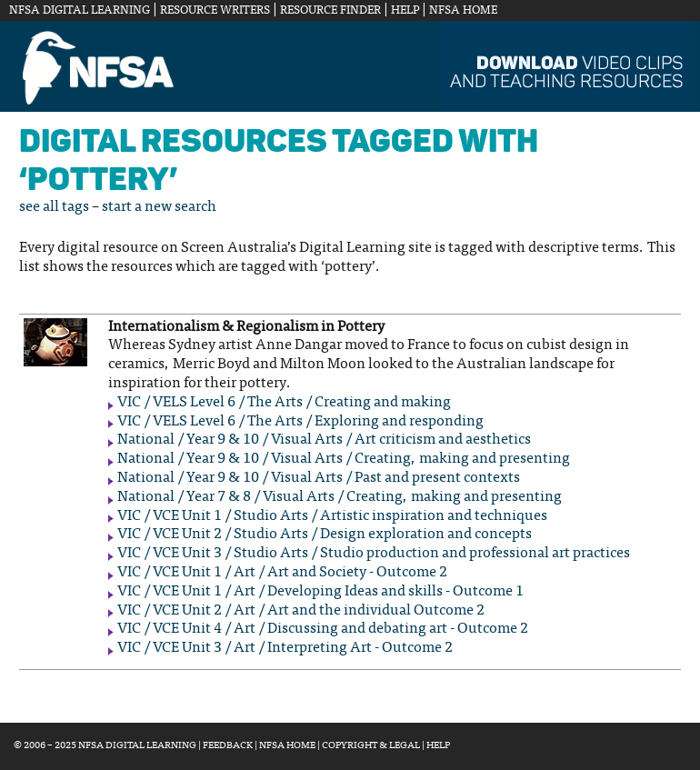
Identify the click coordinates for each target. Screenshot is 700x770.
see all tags (54, 207)
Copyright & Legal (371, 746)
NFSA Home (463, 11)
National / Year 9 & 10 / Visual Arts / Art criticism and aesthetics (324, 440)
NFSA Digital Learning (80, 11)
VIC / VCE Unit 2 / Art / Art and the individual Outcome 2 (301, 611)
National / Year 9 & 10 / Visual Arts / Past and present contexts (319, 478)
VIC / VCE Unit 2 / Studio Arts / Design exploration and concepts (325, 535)
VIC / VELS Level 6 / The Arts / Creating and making (284, 403)
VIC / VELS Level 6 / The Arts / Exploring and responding (300, 422)
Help (405, 11)
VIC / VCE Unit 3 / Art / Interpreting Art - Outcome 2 (285, 648)
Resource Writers (215, 11)
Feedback (228, 746)
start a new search (159, 207)
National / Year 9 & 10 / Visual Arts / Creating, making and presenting (344, 459)
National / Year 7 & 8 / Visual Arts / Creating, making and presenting (340, 497)
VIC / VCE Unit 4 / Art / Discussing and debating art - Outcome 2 (323, 629)
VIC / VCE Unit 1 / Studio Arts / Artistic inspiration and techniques (332, 516)
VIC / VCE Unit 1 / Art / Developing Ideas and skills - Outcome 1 (320, 592)
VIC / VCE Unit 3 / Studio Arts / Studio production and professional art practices (374, 554)
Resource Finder (330, 11)
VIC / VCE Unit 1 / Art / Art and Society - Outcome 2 (282, 573)
